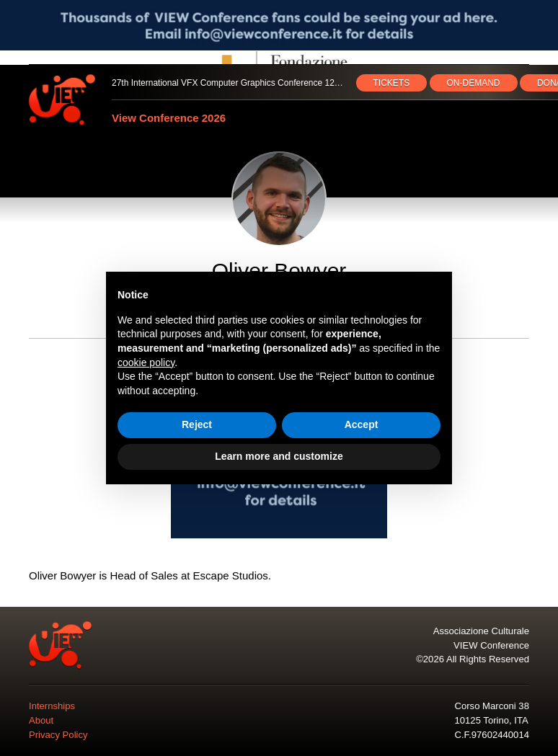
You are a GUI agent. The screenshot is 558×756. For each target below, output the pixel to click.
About (41, 720)
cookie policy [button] (146, 363)
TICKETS (392, 83)
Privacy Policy (58, 735)
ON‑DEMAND (474, 83)
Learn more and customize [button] (279, 456)
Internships (52, 706)
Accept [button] (362, 424)
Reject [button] (197, 424)
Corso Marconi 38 (491, 706)
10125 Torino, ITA (491, 720)
